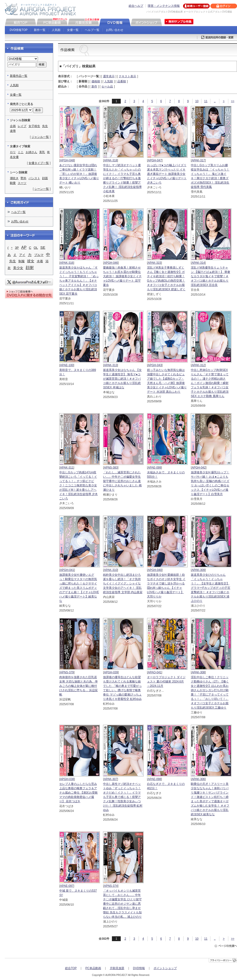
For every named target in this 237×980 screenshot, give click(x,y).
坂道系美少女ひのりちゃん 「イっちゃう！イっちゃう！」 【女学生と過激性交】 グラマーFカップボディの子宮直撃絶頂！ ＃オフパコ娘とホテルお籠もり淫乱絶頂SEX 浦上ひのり (211, 588)
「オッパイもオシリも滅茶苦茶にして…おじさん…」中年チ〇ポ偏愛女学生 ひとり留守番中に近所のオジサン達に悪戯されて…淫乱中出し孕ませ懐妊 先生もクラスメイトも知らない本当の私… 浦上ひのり (122, 904)
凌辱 (13, 131)
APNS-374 (111, 886)
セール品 (107, 86)
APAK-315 (154, 263)
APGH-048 (67, 160)
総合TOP (71, 968)
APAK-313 (111, 365)
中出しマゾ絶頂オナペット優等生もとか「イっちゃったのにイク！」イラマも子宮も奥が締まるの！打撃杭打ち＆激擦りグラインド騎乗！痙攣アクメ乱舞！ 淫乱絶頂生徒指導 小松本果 (122, 178)
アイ (22, 255)
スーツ (22, 183)
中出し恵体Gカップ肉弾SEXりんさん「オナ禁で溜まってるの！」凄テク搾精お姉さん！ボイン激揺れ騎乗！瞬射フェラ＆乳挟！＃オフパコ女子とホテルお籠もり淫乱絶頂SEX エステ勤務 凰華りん (210, 383)
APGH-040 (155, 570)
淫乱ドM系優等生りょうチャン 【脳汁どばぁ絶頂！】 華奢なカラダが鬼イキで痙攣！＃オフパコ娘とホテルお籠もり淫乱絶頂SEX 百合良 (211, 276)
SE (43, 247)
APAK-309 (198, 570)
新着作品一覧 (19, 76)
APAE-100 (67, 365)
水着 (40, 261)
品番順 (122, 81)
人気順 (56, 30)
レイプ (22, 126)
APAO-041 (155, 672)
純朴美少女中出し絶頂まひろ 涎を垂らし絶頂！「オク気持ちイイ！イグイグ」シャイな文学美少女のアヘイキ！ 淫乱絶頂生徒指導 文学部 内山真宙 (123, 583)
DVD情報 (139, 968)
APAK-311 (67, 468)
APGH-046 (111, 263)
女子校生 (34, 126)
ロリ (13, 152)
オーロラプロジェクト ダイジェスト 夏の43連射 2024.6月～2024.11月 (166, 682)
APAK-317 (198, 160)
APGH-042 (199, 468)
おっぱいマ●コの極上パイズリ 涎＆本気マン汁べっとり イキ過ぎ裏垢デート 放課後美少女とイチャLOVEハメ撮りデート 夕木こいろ (167, 174)
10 (197, 101)
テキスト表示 (127, 76)
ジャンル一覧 (40, 137)
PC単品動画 (93, 968)
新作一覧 (40, 30)
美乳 (42, 152)
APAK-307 (111, 779)
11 (206, 101)
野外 (23, 178)
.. (215, 101)
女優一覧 (73, 30)
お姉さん (31, 152)
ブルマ (39, 255)
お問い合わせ (115, 30)
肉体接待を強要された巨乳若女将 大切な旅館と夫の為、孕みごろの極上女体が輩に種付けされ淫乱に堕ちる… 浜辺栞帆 (78, 686)
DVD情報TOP (19, 30)
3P (17, 248)
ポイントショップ (165, 968)
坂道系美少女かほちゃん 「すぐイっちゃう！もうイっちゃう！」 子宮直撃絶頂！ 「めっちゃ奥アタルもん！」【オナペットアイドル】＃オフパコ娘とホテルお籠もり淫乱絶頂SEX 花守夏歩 (79, 281)
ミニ (21, 152)
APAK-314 (198, 263)
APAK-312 (198, 365)
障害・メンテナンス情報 (164, 6)
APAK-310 (111, 570)
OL (36, 248)
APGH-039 (111, 672)
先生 (45, 126)
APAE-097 (67, 886)
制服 (22, 261)
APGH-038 (67, 779)
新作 (94, 86)
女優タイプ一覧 (39, 163)
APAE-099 (154, 468)
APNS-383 (111, 468)
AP (24, 247)
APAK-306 (198, 779)
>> (233, 101)
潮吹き (14, 178)
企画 (13, 126)
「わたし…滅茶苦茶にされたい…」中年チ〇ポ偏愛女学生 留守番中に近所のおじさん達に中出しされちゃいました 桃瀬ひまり (122, 481)
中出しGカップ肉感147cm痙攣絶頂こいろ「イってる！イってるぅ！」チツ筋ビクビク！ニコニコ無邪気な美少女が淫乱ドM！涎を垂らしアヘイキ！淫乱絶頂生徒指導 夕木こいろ (78, 485)
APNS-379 (67, 672)
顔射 (30, 268)
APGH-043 (155, 365)
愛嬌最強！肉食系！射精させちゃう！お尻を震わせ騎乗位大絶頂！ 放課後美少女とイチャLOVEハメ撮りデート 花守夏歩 (122, 276)
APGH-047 (155, 160)
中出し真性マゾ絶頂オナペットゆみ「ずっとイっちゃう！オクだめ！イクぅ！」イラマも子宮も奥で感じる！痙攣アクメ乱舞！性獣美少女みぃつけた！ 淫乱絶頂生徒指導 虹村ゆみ (123, 797)
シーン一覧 (42, 189)
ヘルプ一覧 (92, 30)
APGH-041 (67, 570)
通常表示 (109, 76)
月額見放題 (117, 968)
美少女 (18, 268)
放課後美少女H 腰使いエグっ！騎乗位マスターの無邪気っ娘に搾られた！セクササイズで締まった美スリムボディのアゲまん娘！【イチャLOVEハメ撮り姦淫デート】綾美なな (79, 588)
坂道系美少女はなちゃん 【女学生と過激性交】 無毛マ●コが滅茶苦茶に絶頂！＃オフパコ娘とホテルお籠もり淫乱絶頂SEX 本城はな (122, 379)
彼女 (31, 261)
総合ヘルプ (136, 6)
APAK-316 (67, 263)
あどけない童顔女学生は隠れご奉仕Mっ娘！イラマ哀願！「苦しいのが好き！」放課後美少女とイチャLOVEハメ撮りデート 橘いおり (79, 174)
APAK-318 (111, 160)
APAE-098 (154, 779)
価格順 (96, 81)
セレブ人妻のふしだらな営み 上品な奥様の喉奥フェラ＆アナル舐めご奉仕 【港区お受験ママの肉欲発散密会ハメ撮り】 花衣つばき (78, 793)
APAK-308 (198, 672)
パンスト (34, 178)
